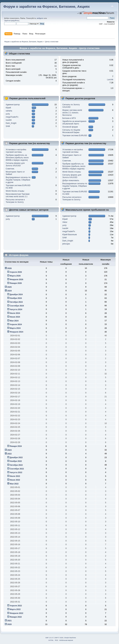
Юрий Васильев (70, 235)
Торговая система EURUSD (75, 136)
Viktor (65, 222)
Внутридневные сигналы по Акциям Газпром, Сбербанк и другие (18, 180)
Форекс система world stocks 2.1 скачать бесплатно (72, 113)
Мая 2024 (14, 321)
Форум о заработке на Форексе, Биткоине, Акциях (47, 7)
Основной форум (70, 127)
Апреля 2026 (16, 272)
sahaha (9, 111)
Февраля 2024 (16, 332)
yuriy (8, 114)
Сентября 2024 (17, 306)
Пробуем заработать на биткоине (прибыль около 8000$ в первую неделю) (17, 158)
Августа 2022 (16, 472)
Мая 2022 (14, 484)
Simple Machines (70, 638)
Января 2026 (16, 283)
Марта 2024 (15, 328)
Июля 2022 (15, 476)
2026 (9, 268)
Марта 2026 (15, 276)
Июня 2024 (15, 317)
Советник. (10, 169)
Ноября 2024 (16, 298)
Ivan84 (9, 120)
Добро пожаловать (71, 180)
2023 (9, 450)
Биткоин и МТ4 (69, 118)
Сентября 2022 (17, 469)
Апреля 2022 (16, 606)
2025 (9, 287)
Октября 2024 (16, 302)
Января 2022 (16, 617)
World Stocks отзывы (15, 191)
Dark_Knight (11, 123)
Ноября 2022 (16, 461)
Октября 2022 (16, 465)
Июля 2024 (15, 313)
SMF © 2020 (59, 638)
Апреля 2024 (16, 324)
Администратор (13, 105)
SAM (8, 126)
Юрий (8, 108)
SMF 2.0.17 (49, 638)
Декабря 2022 (16, 458)
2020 (9, 624)
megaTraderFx (12, 117)
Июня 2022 (15, 480)
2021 (9, 621)
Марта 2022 (15, 609)
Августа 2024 (16, 309)
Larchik (110, 80)
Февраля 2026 (16, 280)
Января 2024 (16, 446)
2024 (9, 291)
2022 (9, 454)
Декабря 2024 (16, 294)
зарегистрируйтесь (12, 21)
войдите (40, 18)
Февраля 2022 (16, 613)
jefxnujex (66, 244)
